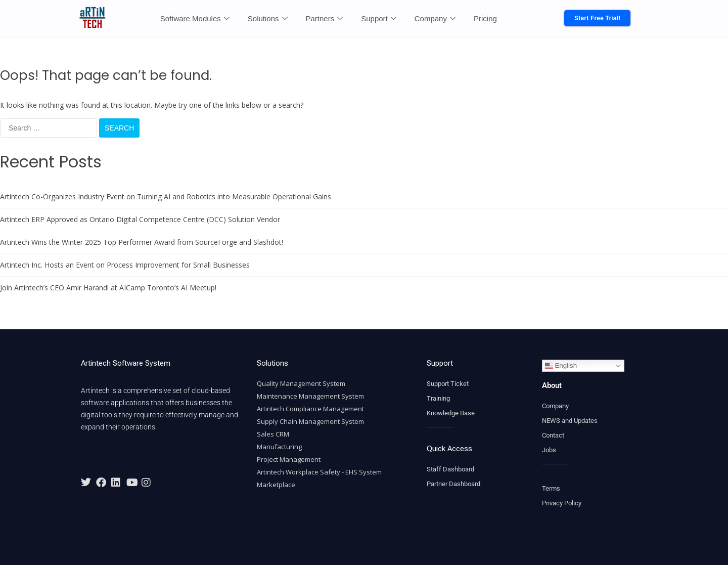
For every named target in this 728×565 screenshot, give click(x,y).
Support (379, 18)
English (561, 366)
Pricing (485, 18)
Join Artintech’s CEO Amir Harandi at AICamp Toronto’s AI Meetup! (108, 288)
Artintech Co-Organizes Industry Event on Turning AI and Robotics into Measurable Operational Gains (166, 197)
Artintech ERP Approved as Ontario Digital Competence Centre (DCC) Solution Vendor (140, 219)
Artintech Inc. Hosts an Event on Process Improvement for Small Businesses (125, 265)
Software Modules (195, 18)
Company (435, 18)
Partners (325, 18)
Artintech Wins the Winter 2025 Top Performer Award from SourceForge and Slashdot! (142, 242)
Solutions (268, 18)
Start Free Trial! (597, 18)
